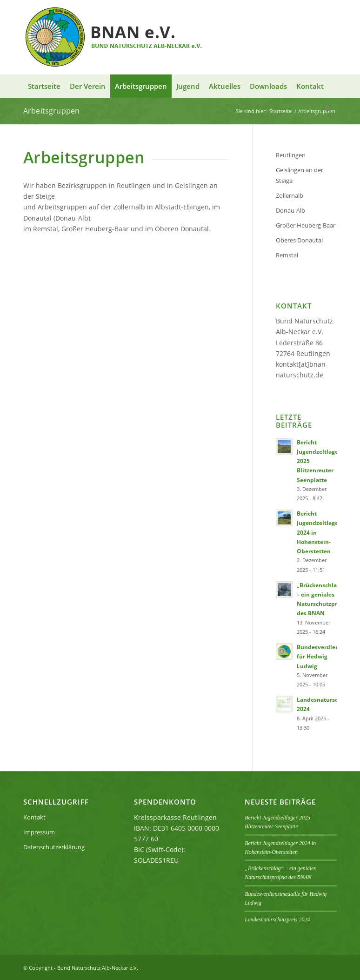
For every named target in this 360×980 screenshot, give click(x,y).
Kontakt (34, 817)
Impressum (39, 832)
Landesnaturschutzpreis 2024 (277, 920)
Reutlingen (291, 155)
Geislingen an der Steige (300, 175)
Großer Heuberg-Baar (306, 225)
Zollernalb (290, 195)
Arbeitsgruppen (51, 111)
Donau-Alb (290, 210)
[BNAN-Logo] (115, 37)
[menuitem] (44, 86)
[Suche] (329, 109)
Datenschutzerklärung (54, 847)
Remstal (287, 255)
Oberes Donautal (299, 240)
